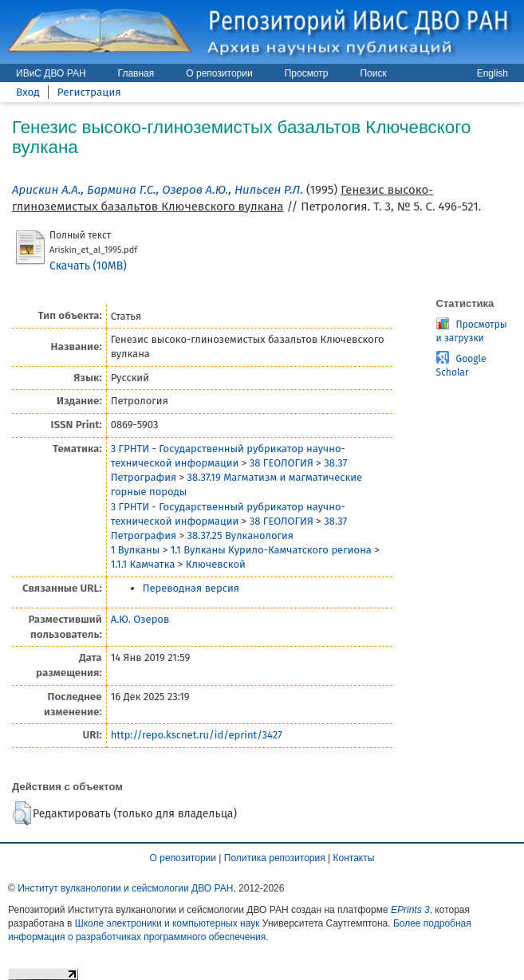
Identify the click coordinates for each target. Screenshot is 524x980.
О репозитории (219, 73)
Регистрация (89, 92)
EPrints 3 (410, 910)
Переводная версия (191, 588)
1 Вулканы (136, 550)
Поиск (373, 73)
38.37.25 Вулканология (240, 535)
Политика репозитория (275, 858)
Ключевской (216, 564)
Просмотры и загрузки (472, 331)
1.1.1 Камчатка (143, 564)
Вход (28, 92)
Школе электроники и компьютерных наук (167, 923)
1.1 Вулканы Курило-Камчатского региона (271, 550)
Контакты (354, 858)
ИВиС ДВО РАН (51, 73)
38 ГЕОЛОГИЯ (282, 463)
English (492, 73)
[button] (22, 813)
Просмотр (307, 73)
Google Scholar (461, 366)
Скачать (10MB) (88, 266)
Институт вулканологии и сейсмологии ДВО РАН (125, 888)
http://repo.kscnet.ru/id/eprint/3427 (197, 735)
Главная (136, 73)
